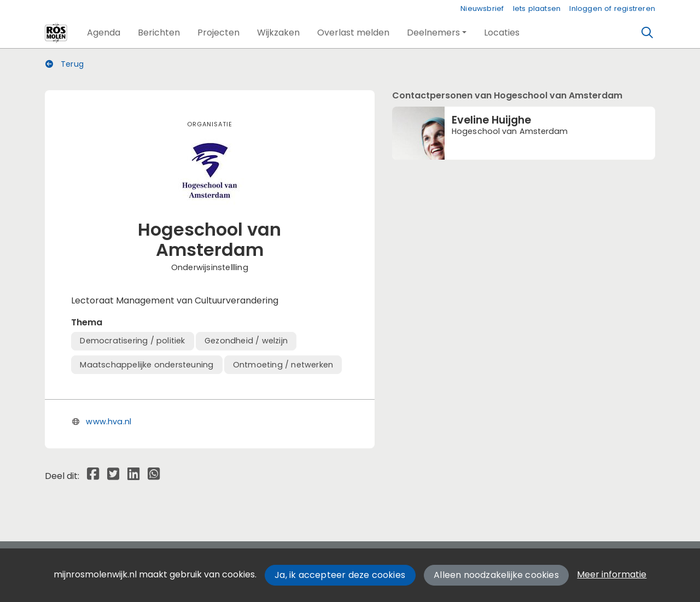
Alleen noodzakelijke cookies (496, 575)
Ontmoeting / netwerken (283, 365)
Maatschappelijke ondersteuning (147, 365)
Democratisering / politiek (132, 341)
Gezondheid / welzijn (246, 341)
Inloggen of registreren (612, 8)
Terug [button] (65, 64)
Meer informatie (612, 574)
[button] (104, 33)
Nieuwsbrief (482, 8)
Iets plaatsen (537, 8)
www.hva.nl (109, 422)
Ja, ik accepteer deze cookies (340, 575)
